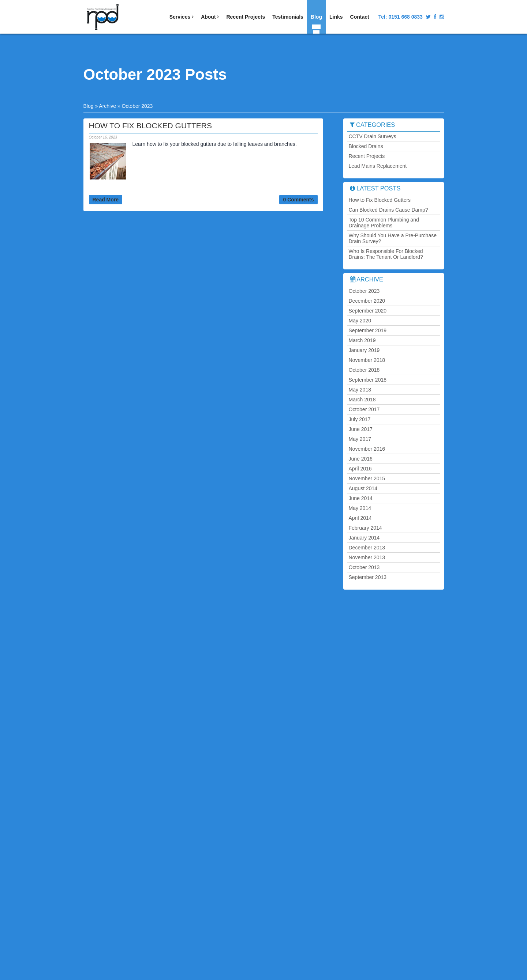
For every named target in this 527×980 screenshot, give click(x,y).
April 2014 (360, 518)
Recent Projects (246, 17)
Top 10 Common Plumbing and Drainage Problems (384, 223)
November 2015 (367, 478)
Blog (316, 17)
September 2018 (368, 380)
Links (336, 17)
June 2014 (361, 498)
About (210, 17)
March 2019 (362, 340)
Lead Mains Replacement (378, 166)
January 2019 (364, 350)
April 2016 (360, 469)
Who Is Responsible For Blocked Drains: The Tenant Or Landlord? (386, 254)
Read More (106, 200)
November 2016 (367, 449)
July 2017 (360, 419)
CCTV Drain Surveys (373, 136)
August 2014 (363, 488)
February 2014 (365, 528)
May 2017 (360, 439)
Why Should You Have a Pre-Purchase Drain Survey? (393, 238)
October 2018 (364, 370)
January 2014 (364, 538)
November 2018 (367, 360)
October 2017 (364, 409)
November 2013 (367, 557)
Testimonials (288, 17)
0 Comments (298, 200)
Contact (360, 17)
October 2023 (364, 291)
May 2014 (360, 508)
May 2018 (360, 390)
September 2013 (368, 577)
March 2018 (362, 400)
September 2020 (368, 311)
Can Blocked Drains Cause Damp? (388, 210)
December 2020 (367, 301)
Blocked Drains (366, 146)
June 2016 (361, 459)
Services (182, 17)
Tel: (401, 17)
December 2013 (367, 548)
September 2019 (368, 330)
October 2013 (364, 567)
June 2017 (361, 429)
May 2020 (360, 321)
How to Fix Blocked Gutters (380, 200)
